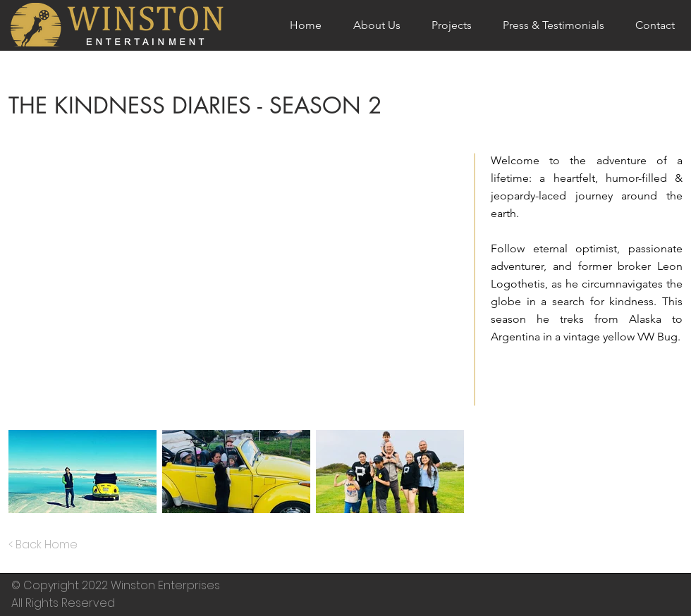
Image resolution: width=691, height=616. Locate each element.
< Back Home (43, 544)
